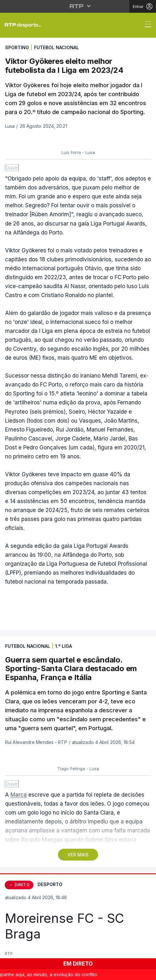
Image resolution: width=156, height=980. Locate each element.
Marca (19, 795)
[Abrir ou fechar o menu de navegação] (146, 25)
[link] (25, 25)
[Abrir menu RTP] (78, 6)
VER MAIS (78, 855)
